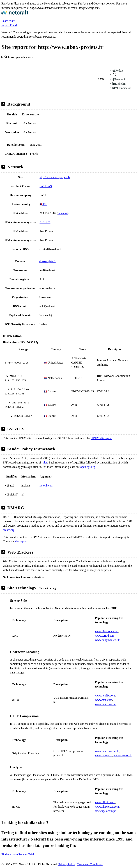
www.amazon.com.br (107, 751)
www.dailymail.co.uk (107, 640)
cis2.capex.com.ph (106, 811)
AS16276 (45, 222)
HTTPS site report (101, 438)
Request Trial (26, 854)
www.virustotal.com (107, 631)
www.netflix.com (105, 695)
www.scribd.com (105, 636)
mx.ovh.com (46, 486)
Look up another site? (19, 57)
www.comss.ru (104, 755)
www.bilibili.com (105, 802)
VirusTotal (63, 213)
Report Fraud (9, 25)
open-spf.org (88, 467)
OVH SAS (46, 186)
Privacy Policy (67, 864)
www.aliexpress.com (107, 807)
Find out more (10, 854)
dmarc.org (9, 530)
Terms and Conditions (90, 864)
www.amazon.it (123, 755)
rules (44, 462)
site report (21, 541)
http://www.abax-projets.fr (55, 177)
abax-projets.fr (47, 261)
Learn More (8, 21)
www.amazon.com (106, 704)
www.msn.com (104, 700)
